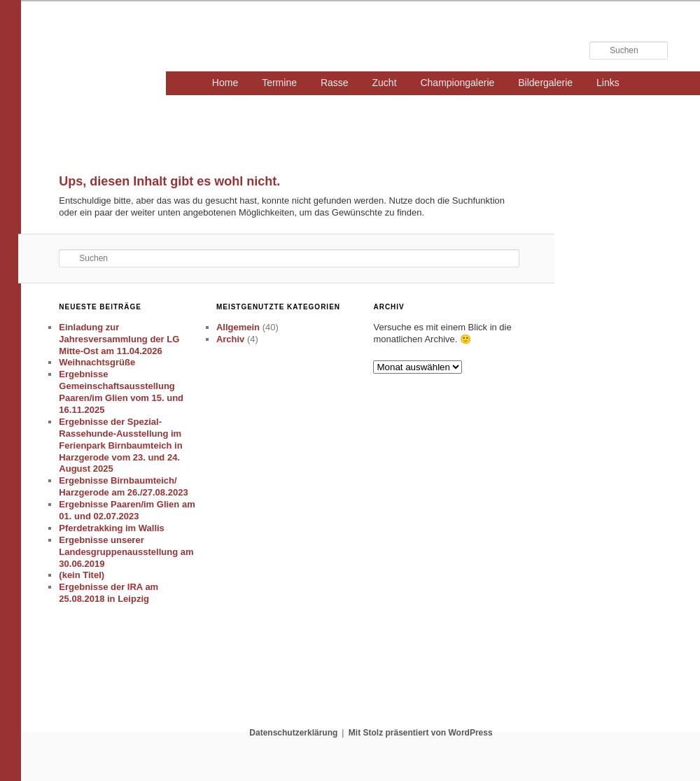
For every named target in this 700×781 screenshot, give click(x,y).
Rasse (335, 83)
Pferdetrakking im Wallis (112, 528)
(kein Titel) (82, 575)
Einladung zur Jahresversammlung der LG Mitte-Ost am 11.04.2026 (119, 339)
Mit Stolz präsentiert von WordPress (421, 733)
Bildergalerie (545, 83)
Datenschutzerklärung (293, 733)
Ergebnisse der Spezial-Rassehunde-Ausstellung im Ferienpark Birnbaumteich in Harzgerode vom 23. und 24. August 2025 (120, 445)
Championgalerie (457, 83)
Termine (279, 83)
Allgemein (238, 327)
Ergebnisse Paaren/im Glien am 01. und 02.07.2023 (127, 510)
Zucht (385, 83)
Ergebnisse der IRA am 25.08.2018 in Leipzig (108, 593)
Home (225, 83)
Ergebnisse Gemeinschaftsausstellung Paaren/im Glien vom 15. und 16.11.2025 (121, 392)
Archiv (230, 339)
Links (608, 83)
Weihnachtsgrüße (97, 362)
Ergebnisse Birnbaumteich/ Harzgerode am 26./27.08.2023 (123, 486)
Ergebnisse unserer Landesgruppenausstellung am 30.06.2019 (126, 552)
